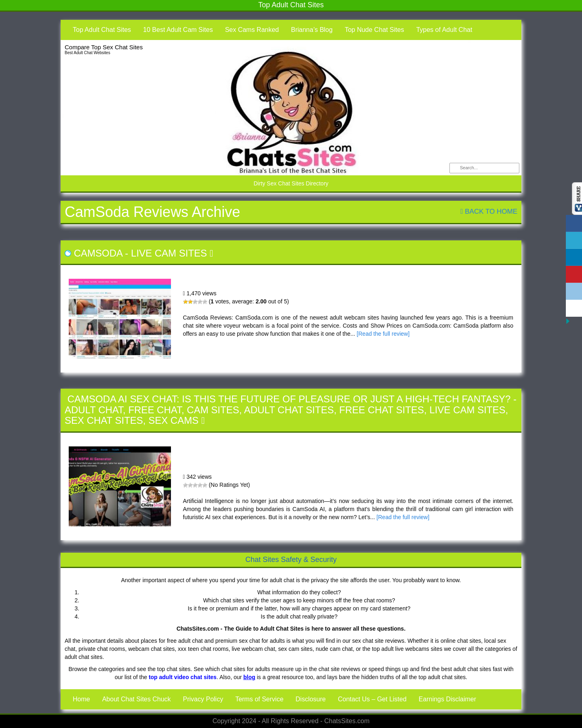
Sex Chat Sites (104, 420)
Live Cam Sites (169, 253)
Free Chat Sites (382, 410)
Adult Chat (94, 410)
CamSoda (98, 253)
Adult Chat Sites (289, 410)
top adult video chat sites (183, 677)
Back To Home (489, 211)
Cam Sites (213, 410)
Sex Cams (173, 420)
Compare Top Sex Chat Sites (104, 47)
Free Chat (155, 410)
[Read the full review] (383, 334)
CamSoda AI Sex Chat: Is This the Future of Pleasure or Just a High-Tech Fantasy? (289, 399)
